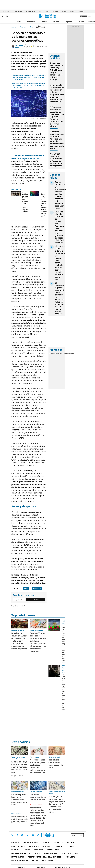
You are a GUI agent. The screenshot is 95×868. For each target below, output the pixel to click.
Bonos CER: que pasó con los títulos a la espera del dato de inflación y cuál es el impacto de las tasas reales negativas (38, 642)
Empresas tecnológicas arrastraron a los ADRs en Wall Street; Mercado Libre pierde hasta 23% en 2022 (30, 77)
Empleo (64, 11)
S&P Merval (37, 588)
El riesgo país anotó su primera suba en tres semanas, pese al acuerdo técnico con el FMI (44, 205)
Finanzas (44, 22)
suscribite (84, 16)
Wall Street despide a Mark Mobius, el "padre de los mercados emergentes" (56, 160)
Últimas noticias (30, 843)
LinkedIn (27, 835)
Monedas (53, 354)
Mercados (34, 846)
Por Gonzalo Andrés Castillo (18, 776)
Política (56, 22)
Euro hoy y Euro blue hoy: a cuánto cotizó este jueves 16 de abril (19, 800)
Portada (15, 843)
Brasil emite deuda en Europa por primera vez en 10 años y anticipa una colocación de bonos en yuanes (19, 641)
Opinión (81, 22)
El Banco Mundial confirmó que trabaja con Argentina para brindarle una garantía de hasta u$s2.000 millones (60, 227)
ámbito (14, 27)
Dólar (19, 22)
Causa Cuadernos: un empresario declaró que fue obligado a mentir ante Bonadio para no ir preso (60, 195)
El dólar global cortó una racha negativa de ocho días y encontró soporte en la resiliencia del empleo (57, 804)
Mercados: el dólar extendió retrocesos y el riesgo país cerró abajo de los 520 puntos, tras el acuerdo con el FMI (38, 817)
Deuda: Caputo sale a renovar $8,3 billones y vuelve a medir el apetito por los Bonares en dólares (65, 692)
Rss (77, 853)
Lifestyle (70, 846)
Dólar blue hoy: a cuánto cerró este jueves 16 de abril (20, 819)
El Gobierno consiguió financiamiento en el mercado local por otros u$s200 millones (28, 202)
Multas (35, 861)
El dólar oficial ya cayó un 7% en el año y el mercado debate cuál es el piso (19, 767)
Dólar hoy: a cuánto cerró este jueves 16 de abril (38, 797)
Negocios (68, 22)
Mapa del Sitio (18, 857)
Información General (21, 853)
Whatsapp (38, 835)
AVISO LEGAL (70, 857)
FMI (47, 11)
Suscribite (36, 599)
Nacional (16, 850)
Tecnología (66, 853)
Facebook (17, 835)
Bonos (32, 27)
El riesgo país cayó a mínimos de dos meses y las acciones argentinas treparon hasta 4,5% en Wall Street (29, 85)
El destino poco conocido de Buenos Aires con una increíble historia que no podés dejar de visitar (57, 140)
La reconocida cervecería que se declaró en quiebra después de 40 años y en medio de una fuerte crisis (57, 93)
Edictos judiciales (20, 861)
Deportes (38, 850)
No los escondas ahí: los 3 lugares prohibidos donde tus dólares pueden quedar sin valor (38, 766)
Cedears (72, 354)
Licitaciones (48, 861)
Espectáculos (50, 853)
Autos (37, 853)
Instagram (22, 835)
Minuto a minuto (37, 805)
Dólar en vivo (18, 11)
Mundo (27, 850)
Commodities (65, 354)
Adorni (41, 11)
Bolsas (58, 354)
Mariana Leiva (19, 46)
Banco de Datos (18, 846)
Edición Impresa (54, 850)
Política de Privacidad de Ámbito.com (44, 857)
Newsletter (77, 835)
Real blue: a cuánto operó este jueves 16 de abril (57, 764)
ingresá (90, 16)
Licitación (55, 11)
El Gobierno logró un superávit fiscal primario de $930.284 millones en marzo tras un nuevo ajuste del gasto (59, 298)
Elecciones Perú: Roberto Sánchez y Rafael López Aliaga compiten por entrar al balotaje (56, 71)
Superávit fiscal (30, 11)
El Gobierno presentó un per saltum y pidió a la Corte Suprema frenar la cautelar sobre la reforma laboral (57, 117)
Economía (31, 22)
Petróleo (81, 11)
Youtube (33, 835)
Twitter (12, 835)
